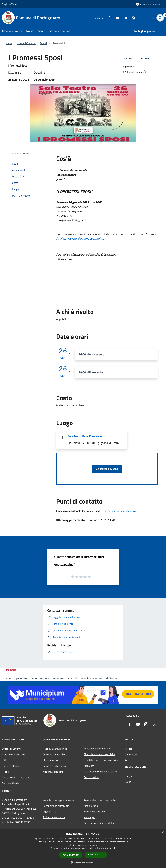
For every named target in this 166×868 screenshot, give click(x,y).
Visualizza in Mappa (107, 469)
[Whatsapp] (132, 18)
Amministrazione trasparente (100, 800)
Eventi (43, 43)
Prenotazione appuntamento (58, 800)
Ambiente (89, 766)
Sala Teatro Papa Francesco (85, 436)
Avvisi (128, 760)
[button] (83, 862)
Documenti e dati (11, 783)
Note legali (89, 817)
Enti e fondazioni (11, 766)
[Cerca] (160, 18)
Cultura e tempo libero (55, 754)
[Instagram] (124, 18)
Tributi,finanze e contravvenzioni (101, 760)
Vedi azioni (147, 59)
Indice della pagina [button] (21, 153)
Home (9, 43)
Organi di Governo (12, 749)
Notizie (128, 749)
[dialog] (83, 849)
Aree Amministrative (13, 754)
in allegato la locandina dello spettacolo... (80, 239)
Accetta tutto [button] (71, 855)
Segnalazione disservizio (56, 806)
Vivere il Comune (26, 43)
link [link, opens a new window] (114, 848)
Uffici (5, 760)
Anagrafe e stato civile (55, 749)
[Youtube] (116, 18)
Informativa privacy (94, 812)
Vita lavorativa (51, 760)
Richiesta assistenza (54, 817)
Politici (6, 772)
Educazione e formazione (97, 749)
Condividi (131, 59)
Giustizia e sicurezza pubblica (99, 754)
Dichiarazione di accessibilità (99, 823)
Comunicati (131, 754)
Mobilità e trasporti (53, 772)
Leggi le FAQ (49, 812)
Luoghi (128, 776)
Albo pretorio (91, 806)
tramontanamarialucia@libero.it (120, 511)
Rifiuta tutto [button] (96, 855)
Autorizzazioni (91, 777)
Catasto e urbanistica (54, 766)
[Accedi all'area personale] (148, 4)
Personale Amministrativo (16, 777)
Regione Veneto (10, 4)
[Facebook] (108, 18)
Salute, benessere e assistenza (100, 772)
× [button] (162, 833)
